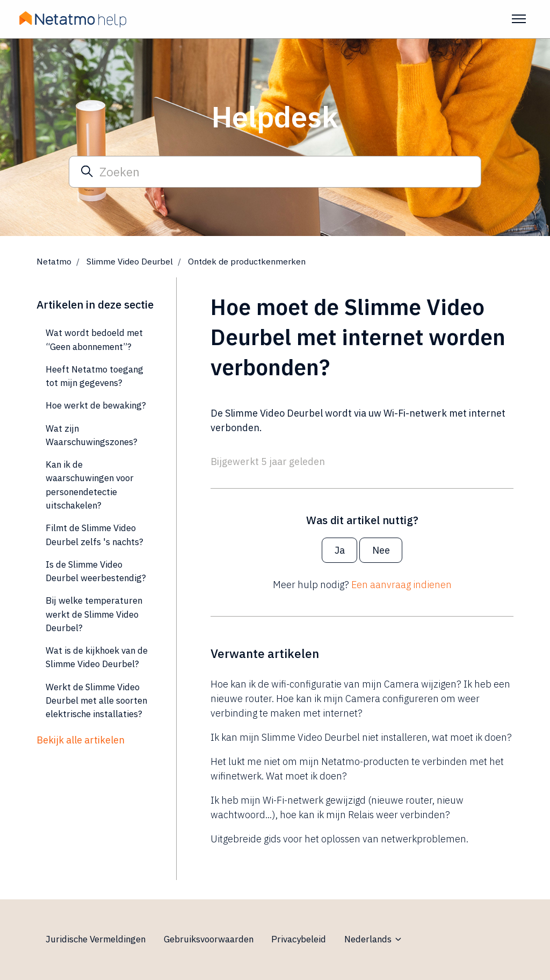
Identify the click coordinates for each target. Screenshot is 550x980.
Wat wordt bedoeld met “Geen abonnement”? (94, 339)
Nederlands (374, 939)
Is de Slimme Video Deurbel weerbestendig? (96, 571)
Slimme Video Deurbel (130, 261)
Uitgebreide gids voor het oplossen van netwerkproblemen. (339, 839)
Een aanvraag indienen (401, 585)
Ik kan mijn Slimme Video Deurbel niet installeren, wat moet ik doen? (361, 737)
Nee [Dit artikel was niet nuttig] (381, 550)
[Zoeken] (275, 171)
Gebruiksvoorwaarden (209, 939)
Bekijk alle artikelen (81, 740)
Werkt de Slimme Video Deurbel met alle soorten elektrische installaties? (96, 701)
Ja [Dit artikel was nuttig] (340, 550)
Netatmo (54, 261)
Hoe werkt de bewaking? (96, 405)
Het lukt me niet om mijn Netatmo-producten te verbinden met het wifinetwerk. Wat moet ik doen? (357, 769)
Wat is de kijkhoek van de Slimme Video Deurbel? (97, 657)
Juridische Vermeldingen (96, 939)
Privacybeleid (299, 939)
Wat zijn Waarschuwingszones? (92, 435)
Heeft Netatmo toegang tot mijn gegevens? (95, 376)
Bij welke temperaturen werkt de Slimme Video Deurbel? (94, 614)
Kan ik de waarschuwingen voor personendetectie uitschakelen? (90, 485)
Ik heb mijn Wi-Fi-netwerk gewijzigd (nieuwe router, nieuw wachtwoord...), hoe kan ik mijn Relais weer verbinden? (337, 807)
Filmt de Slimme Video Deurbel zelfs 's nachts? (95, 535)
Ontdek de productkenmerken (247, 261)
